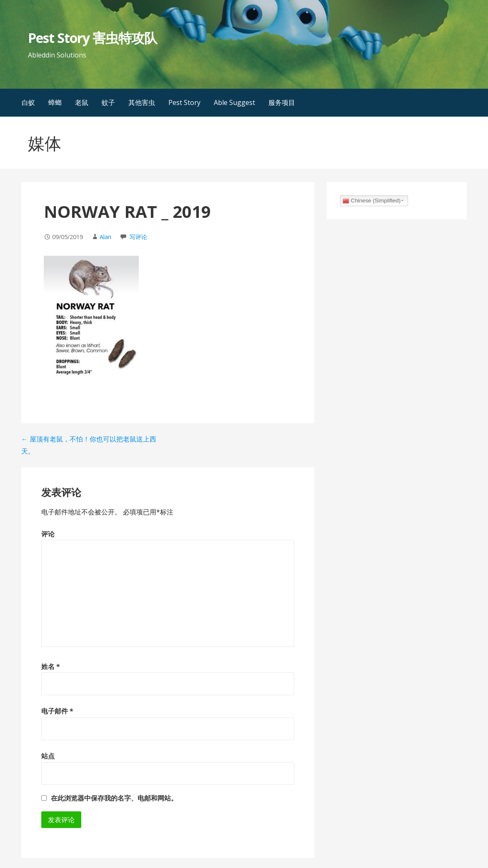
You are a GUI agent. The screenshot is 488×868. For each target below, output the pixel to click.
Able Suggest (234, 102)
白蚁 (28, 102)
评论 (48, 534)
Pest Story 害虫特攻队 (93, 38)
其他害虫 (142, 102)
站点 (48, 756)
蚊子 (108, 102)
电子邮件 (57, 711)
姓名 (51, 666)
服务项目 (282, 102)
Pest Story (184, 102)
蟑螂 (55, 102)
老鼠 (82, 102)
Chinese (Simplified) (372, 201)
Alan (105, 237)
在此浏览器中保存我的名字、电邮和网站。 (114, 798)
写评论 (138, 237)
